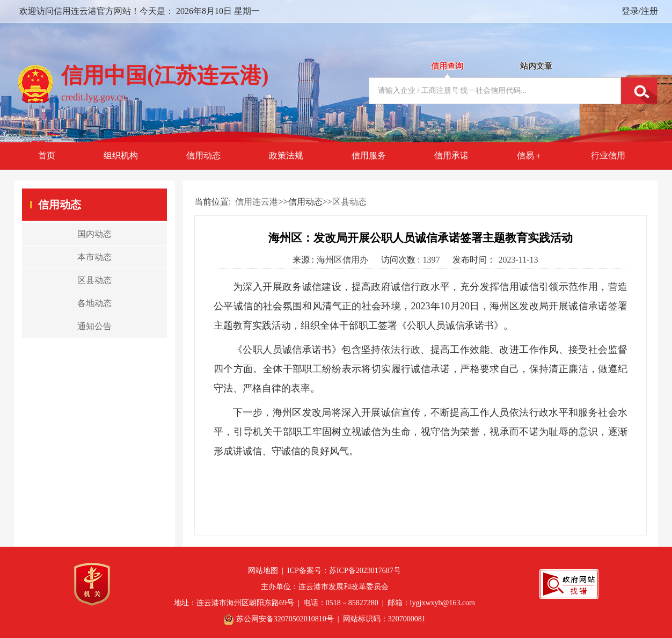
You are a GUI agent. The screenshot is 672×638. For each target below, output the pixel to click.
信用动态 (203, 155)
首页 (47, 155)
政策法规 (286, 155)
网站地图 (263, 571)
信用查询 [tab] (447, 66)
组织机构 (121, 155)
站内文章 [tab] (536, 66)
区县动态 (349, 202)
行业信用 (608, 155)
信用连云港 (257, 202)
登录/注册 (640, 11)
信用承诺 (451, 155)
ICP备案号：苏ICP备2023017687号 (344, 571)
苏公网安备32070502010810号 (285, 619)
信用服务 (369, 155)
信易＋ (530, 155)
